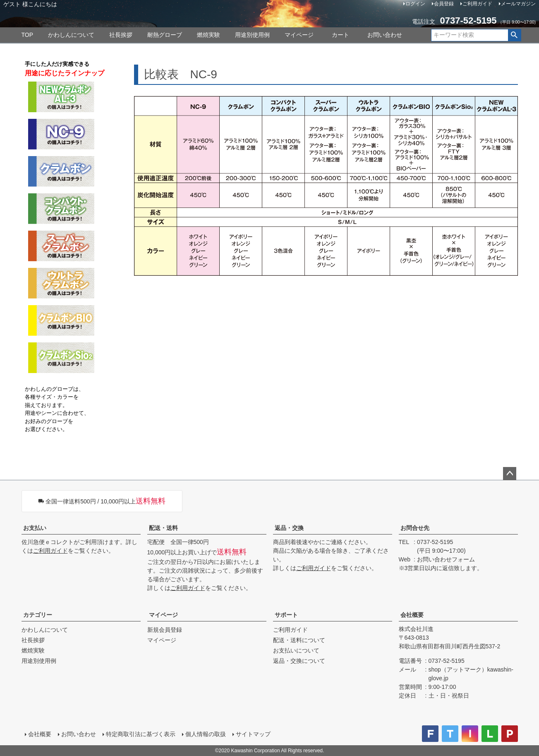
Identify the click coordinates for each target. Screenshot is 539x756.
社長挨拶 (121, 35)
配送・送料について (299, 640)
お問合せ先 (415, 528)
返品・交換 (289, 528)
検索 (514, 35)
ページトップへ (510, 474)
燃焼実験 (208, 35)
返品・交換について (299, 661)
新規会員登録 (165, 630)
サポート (286, 615)
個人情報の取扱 (206, 734)
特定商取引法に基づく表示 (141, 734)
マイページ (299, 35)
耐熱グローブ (165, 35)
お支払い (35, 528)
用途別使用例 (252, 35)
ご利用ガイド (50, 551)
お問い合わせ (385, 35)
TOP (28, 35)
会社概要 (412, 615)
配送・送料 (163, 528)
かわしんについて (71, 35)
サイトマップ (253, 734)
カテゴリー (38, 615)
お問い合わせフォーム (446, 559)
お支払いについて (296, 650)
